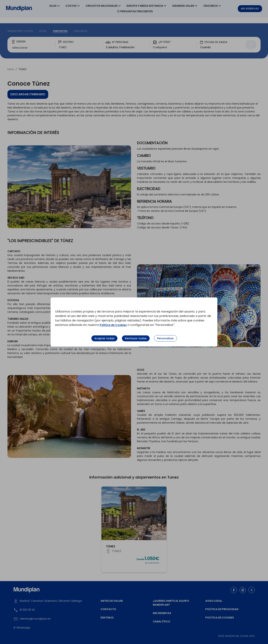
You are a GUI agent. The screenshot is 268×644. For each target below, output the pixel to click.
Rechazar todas (136, 338)
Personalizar (165, 338)
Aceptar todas (104, 338)
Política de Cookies (115, 325)
